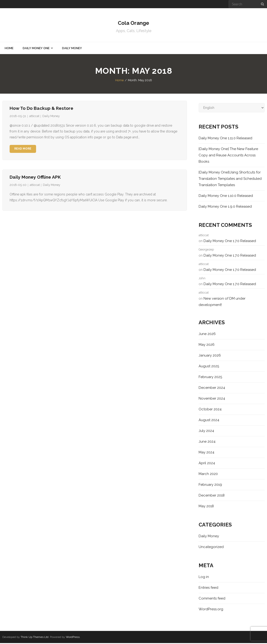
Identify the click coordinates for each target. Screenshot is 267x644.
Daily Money (51, 117)
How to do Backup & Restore (41, 109)
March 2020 (208, 475)
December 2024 (212, 388)
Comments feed (212, 599)
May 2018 (206, 507)
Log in (204, 578)
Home (119, 81)
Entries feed (208, 588)
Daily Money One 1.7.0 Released (230, 242)
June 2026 (207, 335)
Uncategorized (211, 548)
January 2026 (210, 356)
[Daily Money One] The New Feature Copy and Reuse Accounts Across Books (228, 156)
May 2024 (206, 453)
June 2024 (207, 442)
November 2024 (212, 399)
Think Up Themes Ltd (35, 638)
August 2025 (209, 367)
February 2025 (210, 378)
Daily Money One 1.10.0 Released (226, 196)
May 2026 (207, 345)
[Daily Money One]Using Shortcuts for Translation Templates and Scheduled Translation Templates (230, 179)
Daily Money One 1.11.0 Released (225, 139)
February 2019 (210, 485)
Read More (23, 150)
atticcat (34, 117)
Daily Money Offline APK (35, 178)
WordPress (73, 638)
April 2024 (207, 464)
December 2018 (212, 496)
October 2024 (210, 410)
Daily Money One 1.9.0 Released (225, 207)
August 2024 (209, 421)
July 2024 (206, 431)
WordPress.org (211, 610)
